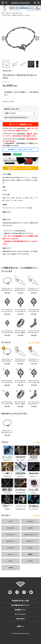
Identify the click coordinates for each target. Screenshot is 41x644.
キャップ (11, 554)
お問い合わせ (20, 619)
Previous (4, 38)
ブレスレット (11, 535)
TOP (3, 13)
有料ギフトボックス (13, 109)
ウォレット (30, 541)
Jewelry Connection (20, 3)
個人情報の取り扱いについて (20, 605)
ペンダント (30, 521)
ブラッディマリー (17, 13)
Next (37, 38)
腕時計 (30, 554)
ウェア (30, 561)
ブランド (8, 13)
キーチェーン (11, 541)
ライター (30, 548)
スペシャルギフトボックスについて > (16, 117)
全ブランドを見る (34, 343)
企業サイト (21, 626)
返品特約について (20, 610)
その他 (11, 568)
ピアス (30, 528)
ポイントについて (20, 614)
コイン (11, 561)
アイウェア (11, 548)
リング (11, 521)
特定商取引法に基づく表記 (21, 601)
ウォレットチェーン (30, 535)
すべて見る (36, 443)
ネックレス (11, 528)
